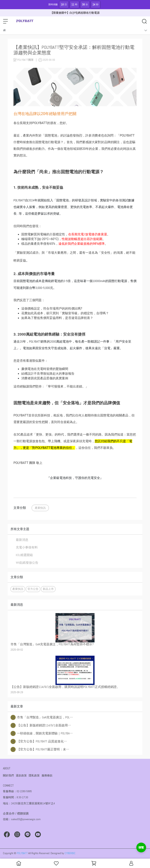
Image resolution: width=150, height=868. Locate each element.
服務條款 (47, 775)
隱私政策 (34, 775)
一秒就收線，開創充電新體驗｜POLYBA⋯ (42, 733)
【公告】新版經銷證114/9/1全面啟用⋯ (41, 725)
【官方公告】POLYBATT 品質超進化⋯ (39, 741)
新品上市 (48, 589)
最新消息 (22, 540)
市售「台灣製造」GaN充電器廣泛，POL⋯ (42, 717)
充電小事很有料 (27, 547)
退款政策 (21, 775)
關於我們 (8, 775)
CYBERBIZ (70, 853)
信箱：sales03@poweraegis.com (22, 819)
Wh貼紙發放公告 (27, 563)
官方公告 (33, 589)
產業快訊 (40, 508)
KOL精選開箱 (24, 555)
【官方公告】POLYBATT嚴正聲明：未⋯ (40, 749)
